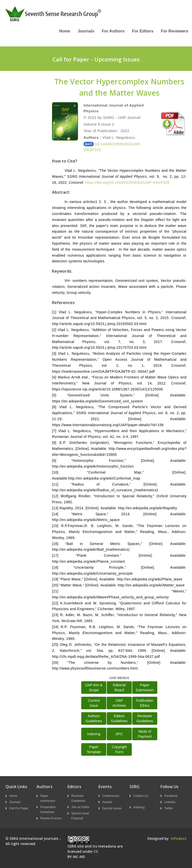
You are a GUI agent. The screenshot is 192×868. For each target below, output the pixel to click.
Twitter (169, 808)
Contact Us (141, 796)
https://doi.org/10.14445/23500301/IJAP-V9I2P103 (127, 182)
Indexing (94, 734)
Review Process (51, 818)
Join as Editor (80, 807)
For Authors (113, 31)
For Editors (143, 31)
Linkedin (170, 802)
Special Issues (112, 808)
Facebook (171, 796)
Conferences (111, 796)
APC (119, 734)
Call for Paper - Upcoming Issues (96, 59)
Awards (107, 802)
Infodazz (179, 838)
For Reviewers (175, 31)
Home (64, 31)
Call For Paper (19, 808)
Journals (86, 31)
